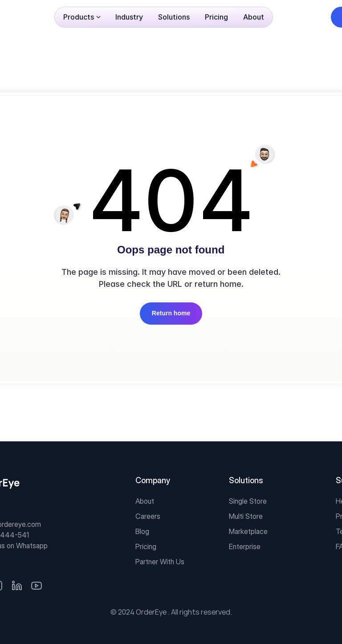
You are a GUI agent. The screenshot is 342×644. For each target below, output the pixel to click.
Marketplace (248, 531)
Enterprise (245, 546)
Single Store (248, 501)
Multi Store (246, 516)
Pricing (146, 546)
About (145, 501)
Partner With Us (160, 562)
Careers (148, 516)
